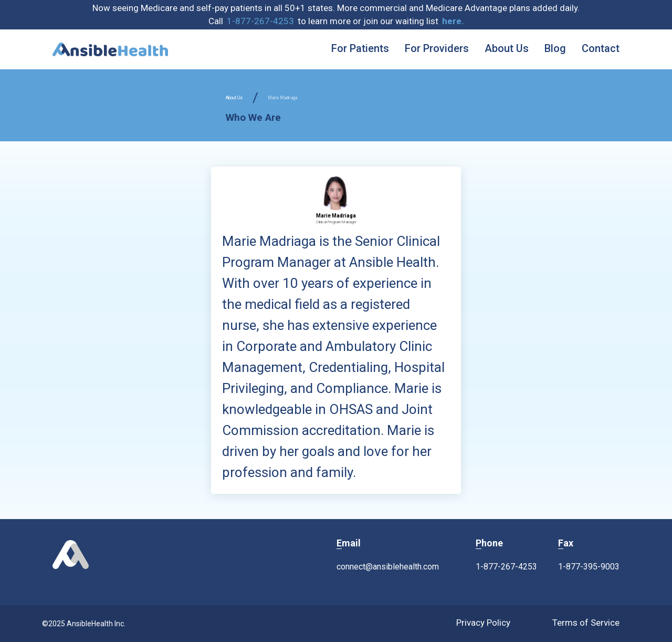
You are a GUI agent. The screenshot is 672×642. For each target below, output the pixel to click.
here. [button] (453, 21)
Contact (601, 49)
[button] (453, 22)
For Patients (360, 49)
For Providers (437, 49)
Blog (555, 49)
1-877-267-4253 (260, 21)
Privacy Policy (483, 623)
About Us (507, 49)
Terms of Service (586, 623)
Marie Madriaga (282, 98)
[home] (110, 49)
